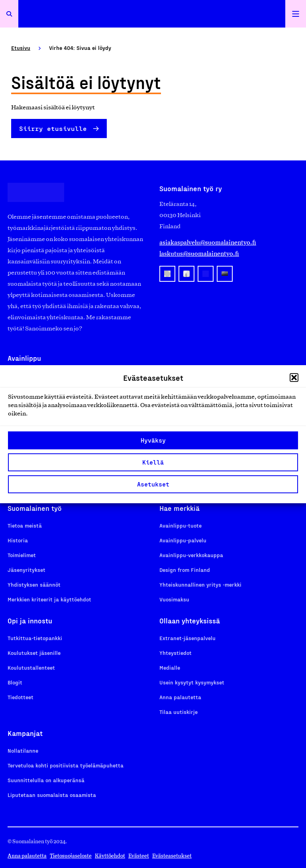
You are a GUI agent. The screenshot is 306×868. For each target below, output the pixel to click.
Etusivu (21, 48)
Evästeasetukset (172, 856)
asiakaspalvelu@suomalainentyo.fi (208, 242)
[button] (294, 378)
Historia (18, 540)
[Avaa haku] (9, 14)
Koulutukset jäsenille (34, 653)
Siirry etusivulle (53, 128)
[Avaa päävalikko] (296, 14)
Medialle (170, 667)
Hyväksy (153, 440)
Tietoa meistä (25, 525)
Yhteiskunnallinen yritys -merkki (200, 584)
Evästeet (139, 856)
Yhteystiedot (176, 653)
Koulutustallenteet (31, 667)
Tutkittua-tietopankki (35, 638)
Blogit (15, 682)
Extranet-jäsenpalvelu (187, 638)
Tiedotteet (21, 697)
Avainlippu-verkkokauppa (191, 555)
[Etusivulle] (152, 14)
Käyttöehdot (110, 856)
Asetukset (153, 484)
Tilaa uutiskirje (178, 712)
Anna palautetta (180, 697)
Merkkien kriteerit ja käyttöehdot (49, 599)
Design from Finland (185, 570)
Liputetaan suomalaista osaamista (52, 795)
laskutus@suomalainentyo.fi (199, 254)
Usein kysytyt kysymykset (192, 682)
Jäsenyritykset (26, 570)
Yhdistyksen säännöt (34, 584)
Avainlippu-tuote (180, 525)
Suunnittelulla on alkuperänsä (46, 780)
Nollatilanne (23, 750)
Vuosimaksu (174, 599)
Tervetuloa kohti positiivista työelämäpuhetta (66, 765)
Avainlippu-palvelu (183, 540)
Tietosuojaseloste (71, 856)
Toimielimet (22, 555)
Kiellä (153, 462)
